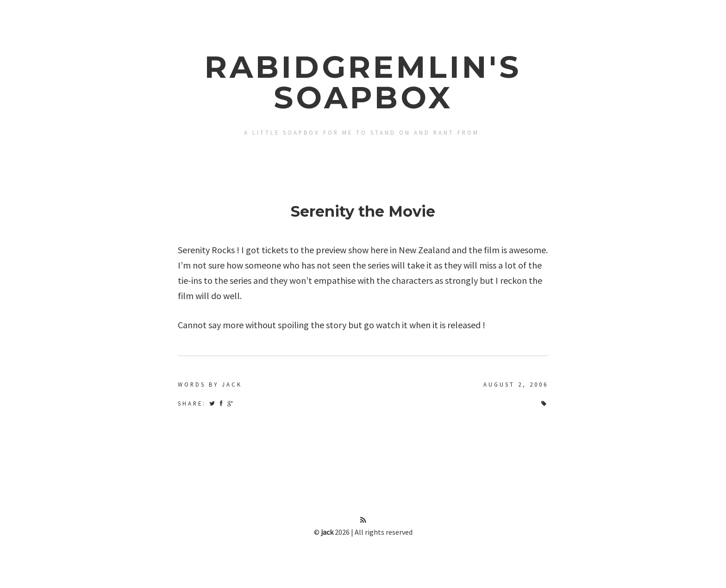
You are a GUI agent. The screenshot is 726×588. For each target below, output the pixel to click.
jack (327, 532)
